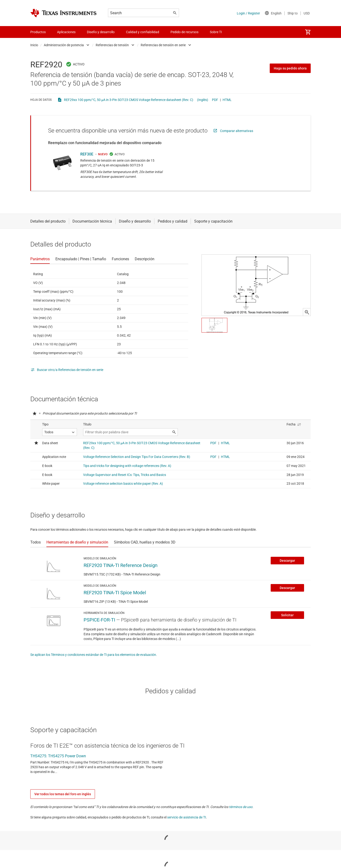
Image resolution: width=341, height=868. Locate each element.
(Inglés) (203, 100)
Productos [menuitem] (38, 32)
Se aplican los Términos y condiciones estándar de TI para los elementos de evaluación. (94, 655)
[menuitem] (308, 32)
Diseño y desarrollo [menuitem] (101, 32)
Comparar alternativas (237, 131)
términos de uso (241, 807)
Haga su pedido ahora (290, 68)
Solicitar (287, 615)
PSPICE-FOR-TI (99, 620)
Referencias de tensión (112, 45)
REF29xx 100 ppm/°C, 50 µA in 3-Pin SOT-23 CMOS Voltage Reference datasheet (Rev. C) (129, 100)
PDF (215, 100)
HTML (227, 100)
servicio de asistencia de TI (187, 817)
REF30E (87, 154)
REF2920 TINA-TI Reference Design (121, 565)
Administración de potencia (64, 45)
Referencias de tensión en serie (163, 45)
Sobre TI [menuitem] (216, 32)
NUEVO (103, 154)
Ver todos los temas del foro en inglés (63, 794)
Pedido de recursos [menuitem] (184, 32)
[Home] (63, 13)
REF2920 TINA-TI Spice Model (115, 593)
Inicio (34, 45)
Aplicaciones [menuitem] (66, 32)
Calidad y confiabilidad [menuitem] (143, 32)
